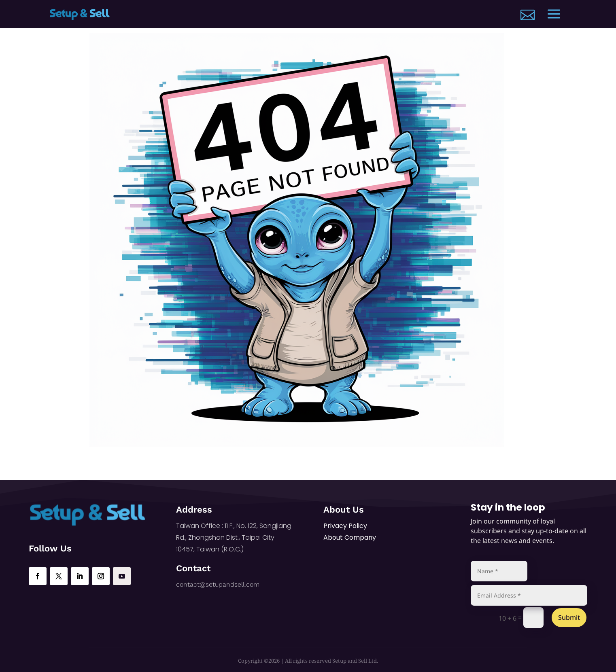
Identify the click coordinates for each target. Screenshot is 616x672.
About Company (350, 537)
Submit (569, 617)
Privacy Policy (345, 526)
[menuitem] (528, 15)
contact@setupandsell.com (218, 584)
